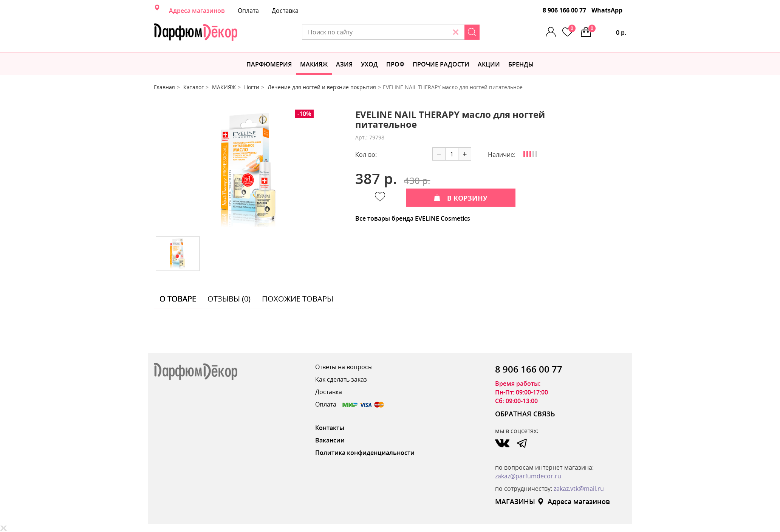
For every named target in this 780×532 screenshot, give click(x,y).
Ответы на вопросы (344, 367)
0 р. (607, 31)
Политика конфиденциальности (365, 453)
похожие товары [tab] (298, 299)
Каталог (193, 87)
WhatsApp (607, 10)
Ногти (252, 87)
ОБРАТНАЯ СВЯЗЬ (525, 414)
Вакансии (330, 440)
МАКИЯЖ (314, 64)
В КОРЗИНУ (461, 198)
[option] (249, 170)
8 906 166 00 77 (564, 10)
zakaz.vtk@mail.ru (579, 489)
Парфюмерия (269, 64)
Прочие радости (441, 64)
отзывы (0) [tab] (229, 299)
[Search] (472, 32)
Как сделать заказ (341, 379)
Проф (395, 64)
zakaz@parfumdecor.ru (528, 476)
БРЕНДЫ (521, 64)
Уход (369, 64)
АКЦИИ (489, 64)
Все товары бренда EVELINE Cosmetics (413, 218)
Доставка (285, 11)
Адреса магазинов (197, 11)
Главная (164, 87)
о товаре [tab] (178, 299)
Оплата (248, 11)
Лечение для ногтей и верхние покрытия (322, 87)
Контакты (330, 428)
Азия (344, 64)
